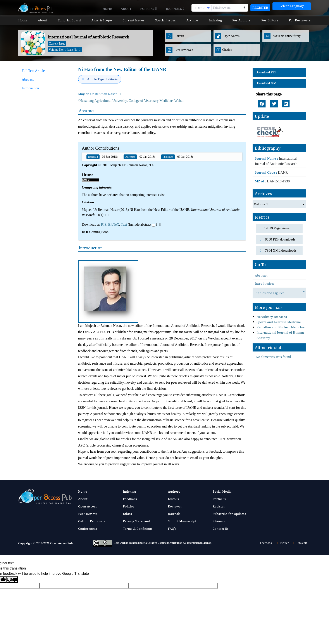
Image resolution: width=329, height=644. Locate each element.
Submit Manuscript (182, 521)
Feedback (130, 499)
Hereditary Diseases (272, 316)
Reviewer (175, 506)
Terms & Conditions (138, 529)
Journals (175, 9)
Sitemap (219, 521)
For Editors (270, 20)
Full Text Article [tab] (33, 71)
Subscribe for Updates (229, 514)
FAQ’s (172, 529)
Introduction (264, 283)
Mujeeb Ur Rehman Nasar (98, 94)
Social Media (222, 491)
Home (107, 9)
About (126, 9)
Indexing (215, 20)
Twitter (282, 543)
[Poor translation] (12, 579)
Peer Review (88, 514)
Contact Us (221, 529)
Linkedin (300, 543)
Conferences (88, 529)
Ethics (127, 514)
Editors (173, 499)
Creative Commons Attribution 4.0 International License (179, 543)
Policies (149, 9)
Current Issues (133, 20)
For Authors (241, 20)
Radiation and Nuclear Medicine (281, 326)
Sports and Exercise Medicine (279, 321)
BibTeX (114, 224)
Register (260, 8)
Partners (219, 499)
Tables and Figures (272, 292)
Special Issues (165, 20)
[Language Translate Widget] (292, 6)
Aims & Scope (102, 20)
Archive (192, 20)
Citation (224, 50)
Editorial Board (69, 20)
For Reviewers (300, 20)
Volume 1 (261, 203)
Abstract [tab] (28, 79)
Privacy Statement (136, 521)
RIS (104, 224)
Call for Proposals (92, 521)
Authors (174, 491)
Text (124, 224)
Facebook (264, 543)
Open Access (88, 506)
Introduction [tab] (30, 88)
